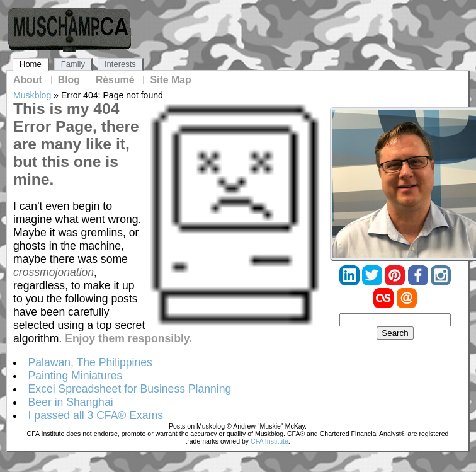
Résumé (115, 80)
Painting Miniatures (76, 376)
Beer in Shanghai (71, 402)
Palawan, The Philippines (90, 362)
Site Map (170, 80)
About (28, 80)
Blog (69, 80)
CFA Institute (269, 441)
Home (31, 64)
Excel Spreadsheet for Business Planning (130, 389)
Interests (120, 64)
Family (73, 64)
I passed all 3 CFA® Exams (96, 415)
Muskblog (32, 95)
